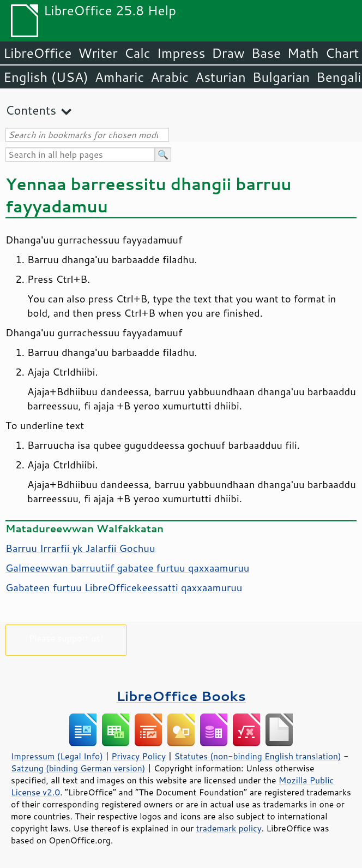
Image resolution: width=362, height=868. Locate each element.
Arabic (170, 77)
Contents (31, 110)
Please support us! (66, 638)
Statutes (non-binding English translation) (257, 756)
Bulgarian (281, 77)
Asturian (221, 77)
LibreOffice (37, 53)
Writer (98, 53)
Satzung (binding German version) (78, 768)
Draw (228, 53)
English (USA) (46, 77)
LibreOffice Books (181, 696)
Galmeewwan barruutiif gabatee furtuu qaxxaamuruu (127, 568)
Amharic (119, 77)
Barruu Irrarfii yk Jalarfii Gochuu (80, 548)
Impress (181, 53)
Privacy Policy (138, 756)
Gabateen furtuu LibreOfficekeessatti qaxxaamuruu (124, 587)
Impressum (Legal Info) (57, 756)
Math (303, 53)
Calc (137, 53)
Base (266, 53)
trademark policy (229, 828)
